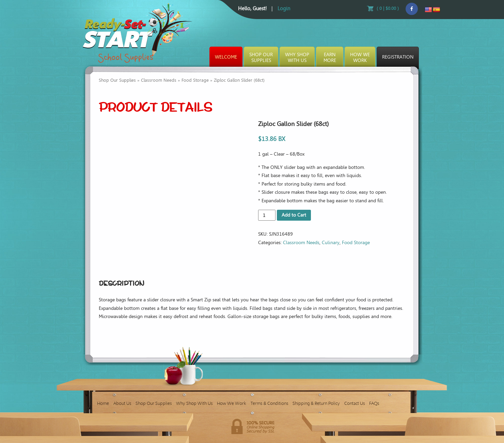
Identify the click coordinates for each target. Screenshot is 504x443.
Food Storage (195, 80)
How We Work (232, 403)
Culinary (331, 243)
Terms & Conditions (269, 403)
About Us (122, 403)
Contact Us (355, 403)
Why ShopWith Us (297, 58)
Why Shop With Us (194, 403)
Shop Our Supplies (117, 80)
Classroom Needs (159, 80)
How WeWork (360, 58)
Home (103, 403)
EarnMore (330, 58)
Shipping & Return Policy (316, 403)
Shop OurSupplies (261, 58)
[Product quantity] (267, 215)
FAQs (374, 403)
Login (284, 9)
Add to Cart (294, 215)
